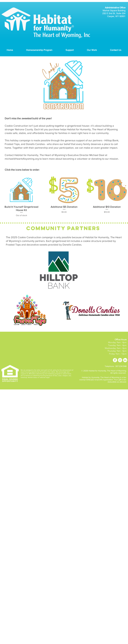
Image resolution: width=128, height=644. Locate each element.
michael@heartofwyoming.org (22, 159)
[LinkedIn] (125, 360)
